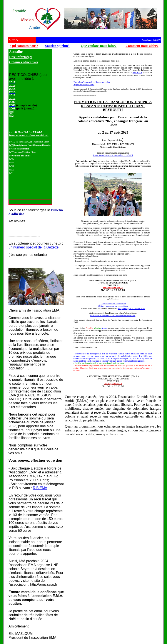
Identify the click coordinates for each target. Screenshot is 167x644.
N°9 (11, 145)
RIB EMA (40, 488)
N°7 (11, 152)
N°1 (11, 173)
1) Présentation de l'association (113, 304)
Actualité (16, 52)
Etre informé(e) (21, 57)
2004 (11, 116)
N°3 (11, 166)
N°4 (11, 162)
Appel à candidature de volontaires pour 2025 (113, 155)
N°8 (11, 148)
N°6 (11, 155)
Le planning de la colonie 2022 (132, 308)
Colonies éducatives (24, 62)
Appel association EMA (84, 85)
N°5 (11, 159)
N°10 (12, 142)
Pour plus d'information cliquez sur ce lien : (93, 82)
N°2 (11, 169)
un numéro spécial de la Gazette (33, 247)
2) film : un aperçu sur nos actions (113, 306)
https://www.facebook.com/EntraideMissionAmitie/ (113, 315)
